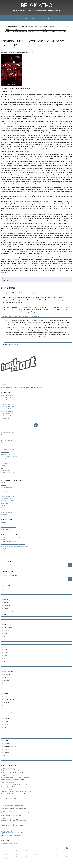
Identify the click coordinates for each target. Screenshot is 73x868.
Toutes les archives (5, 418)
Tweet (2, 48)
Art (5, 593)
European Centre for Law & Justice (9, 456)
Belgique (6, 599)
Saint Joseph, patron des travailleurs (12, 806)
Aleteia (3, 510)
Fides (2, 447)
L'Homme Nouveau (6, 454)
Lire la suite (39, 387)
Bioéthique (7, 602)
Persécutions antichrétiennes (11, 715)
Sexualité (6, 734)
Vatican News (4, 463)
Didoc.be (3, 508)
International (7, 674)
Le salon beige (4, 459)
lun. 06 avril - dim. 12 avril (7, 402)
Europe (6, 646)
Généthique (4, 522)
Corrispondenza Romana (25, 52)
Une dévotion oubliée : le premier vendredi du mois (17, 777)
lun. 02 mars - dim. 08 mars (8, 413)
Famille (6, 649)
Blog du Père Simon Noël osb (8, 501)
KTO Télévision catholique (7, 450)
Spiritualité (7, 743)
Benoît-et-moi (4, 503)
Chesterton (3, 485)
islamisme (6, 681)
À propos (48, 18)
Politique (6, 721)
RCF (2, 468)
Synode (6, 749)
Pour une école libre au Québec (8, 472)
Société (6, 737)
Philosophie (7, 718)
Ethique (6, 643)
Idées (5, 668)
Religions (6, 724)
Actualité (6, 590)
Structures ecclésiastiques (10, 746)
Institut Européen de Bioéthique (9, 527)
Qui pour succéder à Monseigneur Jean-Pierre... (15, 770)
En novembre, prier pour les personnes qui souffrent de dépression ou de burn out (26, 27)
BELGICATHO (36, 5)
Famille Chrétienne (6, 470)
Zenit (2, 445)
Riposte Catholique (6, 461)
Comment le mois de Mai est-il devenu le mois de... (16, 791)
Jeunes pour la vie (5, 525)
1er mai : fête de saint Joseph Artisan (12, 826)
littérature (6, 693)
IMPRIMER (9, 48)
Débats (26, 279)
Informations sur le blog (10, 671)
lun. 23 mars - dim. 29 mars (8, 407)
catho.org (3, 483)
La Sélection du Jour (6, 475)
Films (5, 656)
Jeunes (6, 684)
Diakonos (3, 505)
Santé (5, 728)
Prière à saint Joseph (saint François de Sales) (15, 813)
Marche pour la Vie (6, 529)
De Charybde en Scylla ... (7, 512)
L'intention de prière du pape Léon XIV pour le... (15, 784)
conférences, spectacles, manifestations (13, 612)
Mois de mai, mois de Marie (9, 799)
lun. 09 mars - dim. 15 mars (8, 411)
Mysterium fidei (5, 539)
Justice (6, 690)
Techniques (7, 753)
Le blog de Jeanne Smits (7, 492)
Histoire (36, 279)
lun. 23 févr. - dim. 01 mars (7, 416)
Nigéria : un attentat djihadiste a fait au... (13, 833)
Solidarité (6, 740)
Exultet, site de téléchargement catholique (11, 537)
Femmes (6, 652)
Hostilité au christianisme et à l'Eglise (13, 665)
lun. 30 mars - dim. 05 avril (7, 404)
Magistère (6, 702)
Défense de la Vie (8, 621)
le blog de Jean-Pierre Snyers (8, 496)
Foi (5, 659)
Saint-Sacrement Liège (6, 487)
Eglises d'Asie (4, 443)
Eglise (31, 279)
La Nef (3, 489)
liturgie (6, 696)
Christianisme (7, 605)
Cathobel (3, 466)
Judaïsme (6, 687)
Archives (36, 18)
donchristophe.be (5, 494)
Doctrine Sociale (8, 627)
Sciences (6, 731)
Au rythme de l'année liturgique (11, 596)
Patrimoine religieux (9, 712)
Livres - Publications (45, 279)
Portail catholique (5, 452)
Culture (6, 615)
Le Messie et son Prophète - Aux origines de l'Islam (13, 544)
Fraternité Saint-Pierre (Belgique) (9, 542)
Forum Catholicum (5, 551)
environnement (7, 640)
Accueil (24, 18)
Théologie (6, 759)
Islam (5, 677)
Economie (6, 630)
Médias (6, 709)
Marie (5, 706)
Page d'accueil (53, 27)
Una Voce (3, 548)
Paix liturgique (4, 515)
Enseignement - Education (10, 637)
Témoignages (7, 756)
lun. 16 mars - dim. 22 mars (8, 409)
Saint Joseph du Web (6, 499)
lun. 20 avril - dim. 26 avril (7, 397)
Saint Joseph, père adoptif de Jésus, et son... (14, 820)
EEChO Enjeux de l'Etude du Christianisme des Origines (14, 546)
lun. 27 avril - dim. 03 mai (7, 395)
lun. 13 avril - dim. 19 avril (7, 400)
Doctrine (6, 624)
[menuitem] (24, 18)
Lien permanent (8, 279)
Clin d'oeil (6, 609)
